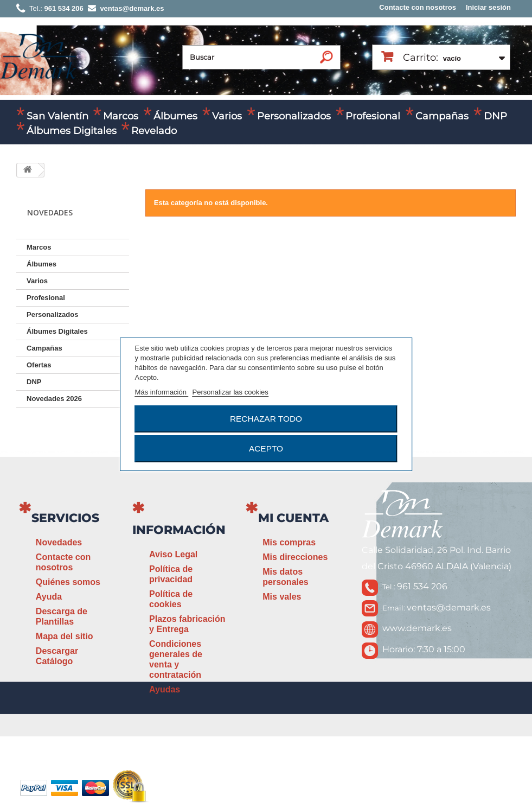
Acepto (266, 448)
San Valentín (57, 116)
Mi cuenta (293, 518)
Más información (162, 392)
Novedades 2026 (54, 399)
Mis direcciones (295, 557)
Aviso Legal (173, 554)
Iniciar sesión (488, 7)
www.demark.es (417, 628)
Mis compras (289, 542)
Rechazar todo (266, 419)
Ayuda (49, 597)
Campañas (442, 116)
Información (179, 530)
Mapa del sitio (65, 636)
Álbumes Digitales (72, 131)
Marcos (121, 116)
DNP (495, 116)
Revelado (154, 131)
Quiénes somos (68, 582)
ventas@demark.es (449, 607)
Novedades (59, 542)
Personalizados (294, 116)
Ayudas (165, 689)
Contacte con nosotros (418, 7)
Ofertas (39, 365)
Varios (227, 116)
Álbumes (175, 116)
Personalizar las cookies (230, 392)
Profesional (373, 116)
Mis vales (282, 597)
